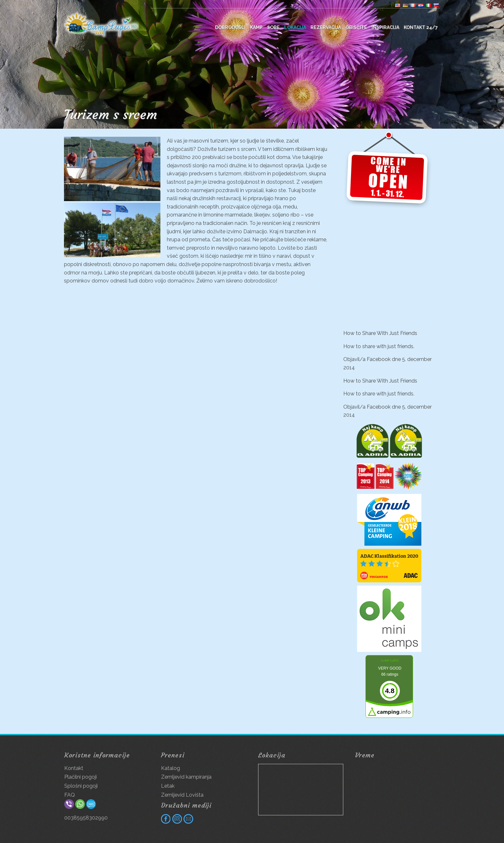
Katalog (171, 768)
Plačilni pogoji (81, 777)
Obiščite (356, 27)
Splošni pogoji (81, 786)
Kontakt (74, 768)
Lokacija (295, 27)
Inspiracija (385, 27)
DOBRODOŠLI (230, 27)
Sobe (273, 27)
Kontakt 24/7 (421, 27)
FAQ (70, 795)
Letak (168, 786)
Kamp (256, 27)
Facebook (379, 359)
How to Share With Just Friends (380, 333)
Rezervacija (326, 27)
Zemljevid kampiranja (186, 777)
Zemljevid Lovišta (182, 795)
